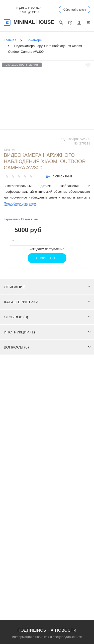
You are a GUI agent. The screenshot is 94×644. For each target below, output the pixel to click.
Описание (47, 287)
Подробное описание (20, 203)
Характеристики (47, 302)
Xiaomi (10, 150)
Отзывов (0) (47, 317)
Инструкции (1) (47, 332)
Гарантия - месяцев (21, 219)
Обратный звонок (75, 10)
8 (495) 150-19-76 (29, 8)
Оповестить (47, 258)
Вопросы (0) (47, 347)
